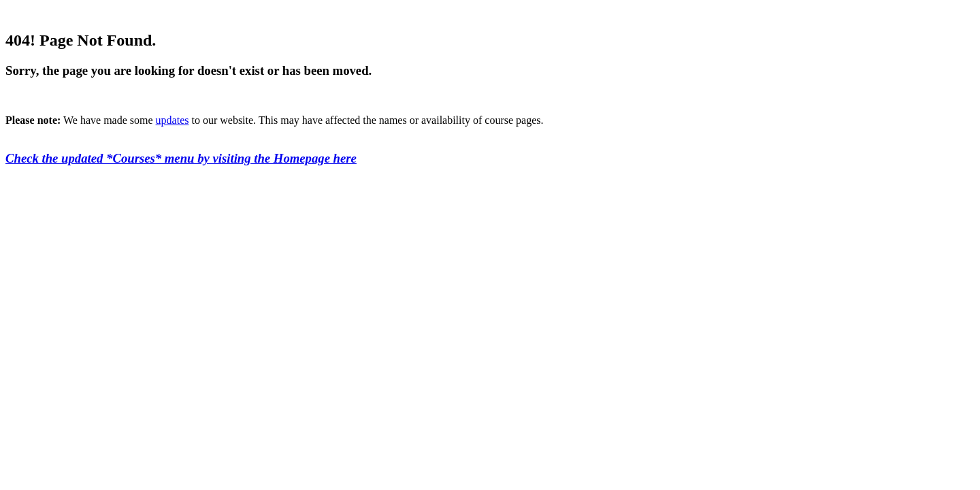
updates (173, 120)
